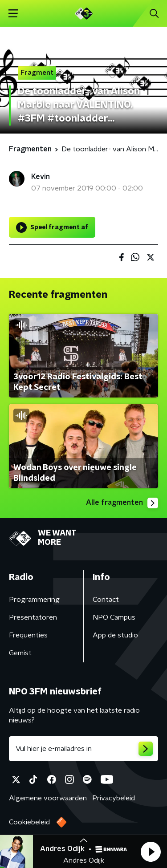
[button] (151, 852)
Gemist (20, 653)
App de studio (115, 635)
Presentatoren (33, 617)
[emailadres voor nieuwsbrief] (83, 749)
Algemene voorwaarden (48, 798)
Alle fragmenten (122, 503)
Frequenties (28, 635)
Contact (106, 600)
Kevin (41, 177)
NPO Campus (114, 617)
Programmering (34, 600)
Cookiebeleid (29, 822)
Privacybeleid (114, 798)
